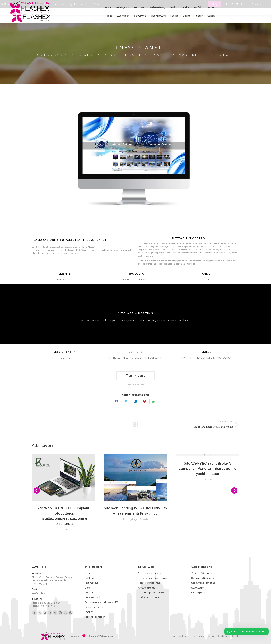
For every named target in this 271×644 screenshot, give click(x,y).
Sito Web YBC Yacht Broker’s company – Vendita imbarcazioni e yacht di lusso (208, 469)
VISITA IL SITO (135, 376)
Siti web (141, 385)
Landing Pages (131, 519)
